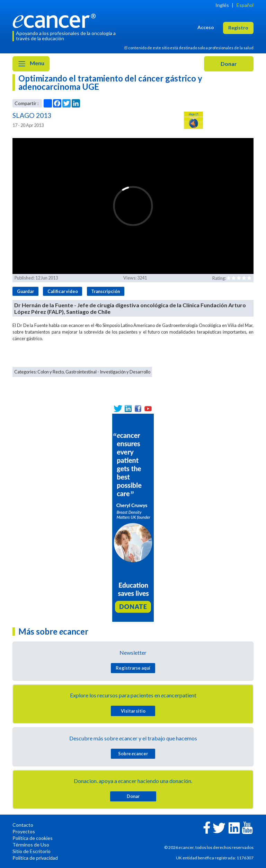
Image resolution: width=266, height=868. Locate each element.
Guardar (25, 291)
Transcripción (105, 291)
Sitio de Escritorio (32, 851)
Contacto (23, 825)
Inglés (222, 5)
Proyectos (24, 831)
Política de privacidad (35, 858)
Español (245, 5)
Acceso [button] (206, 27)
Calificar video (63, 291)
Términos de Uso (31, 845)
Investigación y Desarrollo (125, 372)
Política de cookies (33, 838)
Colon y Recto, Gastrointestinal (67, 372)
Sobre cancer (133, 754)
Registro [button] (238, 28)
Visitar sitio (133, 711)
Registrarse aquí (133, 668)
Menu (31, 64)
